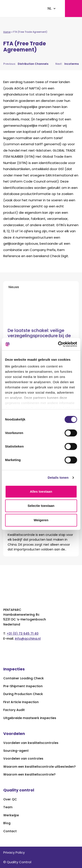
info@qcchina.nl (28, 639)
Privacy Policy (14, 852)
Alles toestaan (41, 491)
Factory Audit (14, 710)
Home (7, 32)
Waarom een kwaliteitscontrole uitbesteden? (39, 767)
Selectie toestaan (41, 506)
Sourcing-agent (16, 751)
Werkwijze (11, 815)
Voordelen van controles (23, 759)
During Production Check (23, 694)
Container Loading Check (24, 678)
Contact (10, 831)
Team (8, 807)
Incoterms (67, 64)
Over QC (10, 799)
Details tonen (58, 478)
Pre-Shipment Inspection (23, 686)
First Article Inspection (21, 702)
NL (49, 8)
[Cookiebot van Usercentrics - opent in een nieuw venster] (58, 344)
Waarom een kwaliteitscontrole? (29, 775)
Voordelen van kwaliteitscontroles (31, 743)
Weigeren (41, 520)
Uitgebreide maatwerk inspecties (30, 718)
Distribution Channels (26, 64)
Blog (7, 823)
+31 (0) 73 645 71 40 (23, 634)
